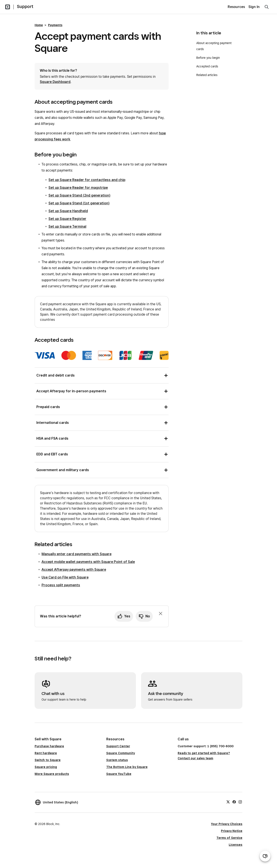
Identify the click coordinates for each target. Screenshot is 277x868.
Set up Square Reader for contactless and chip (87, 180)
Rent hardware (46, 753)
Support (25, 6)
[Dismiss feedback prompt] (161, 614)
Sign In (254, 7)
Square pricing (46, 767)
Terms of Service (229, 838)
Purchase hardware (49, 746)
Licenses (236, 845)
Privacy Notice (232, 831)
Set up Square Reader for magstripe (78, 188)
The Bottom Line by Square (127, 767)
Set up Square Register (67, 219)
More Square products (52, 774)
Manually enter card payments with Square (76, 554)
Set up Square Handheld (68, 211)
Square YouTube (119, 774)
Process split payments (61, 585)
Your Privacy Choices (227, 824)
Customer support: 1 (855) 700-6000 (206, 746)
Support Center (118, 746)
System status (117, 760)
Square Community (121, 753)
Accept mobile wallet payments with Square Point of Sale (88, 562)
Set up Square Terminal (67, 227)
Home (39, 25)
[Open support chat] (265, 856)
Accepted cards (207, 66)
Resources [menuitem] (236, 7)
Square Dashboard (55, 82)
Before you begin (208, 58)
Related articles (207, 75)
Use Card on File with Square (65, 577)
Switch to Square (48, 760)
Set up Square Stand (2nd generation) (79, 195)
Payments (55, 25)
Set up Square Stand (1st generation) (79, 203)
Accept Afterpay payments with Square (74, 570)
